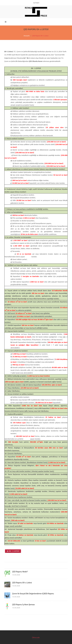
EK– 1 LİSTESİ (13, 551)
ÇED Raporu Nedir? (20, 572)
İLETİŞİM (36, 3)
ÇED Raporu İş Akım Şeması (23, 605)
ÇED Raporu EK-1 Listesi (22, 583)
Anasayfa (27, 36)
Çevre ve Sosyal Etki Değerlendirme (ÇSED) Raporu (33, 594)
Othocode (36, 637)
